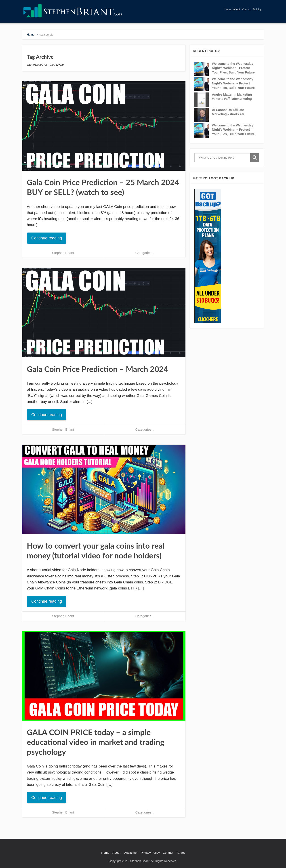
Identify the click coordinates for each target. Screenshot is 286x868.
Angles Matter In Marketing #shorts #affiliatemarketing (232, 97)
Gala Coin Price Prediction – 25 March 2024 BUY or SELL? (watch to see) (103, 187)
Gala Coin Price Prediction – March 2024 (97, 369)
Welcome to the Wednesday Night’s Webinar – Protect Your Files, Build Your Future (233, 68)
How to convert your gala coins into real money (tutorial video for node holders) (96, 550)
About (237, 9)
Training (257, 9)
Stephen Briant (63, 253)
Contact (246, 9)
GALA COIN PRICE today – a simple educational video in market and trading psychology (96, 742)
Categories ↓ (145, 253)
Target (181, 853)
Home (228, 9)
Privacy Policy (150, 853)
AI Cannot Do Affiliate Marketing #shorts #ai (228, 112)
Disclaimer (131, 853)
